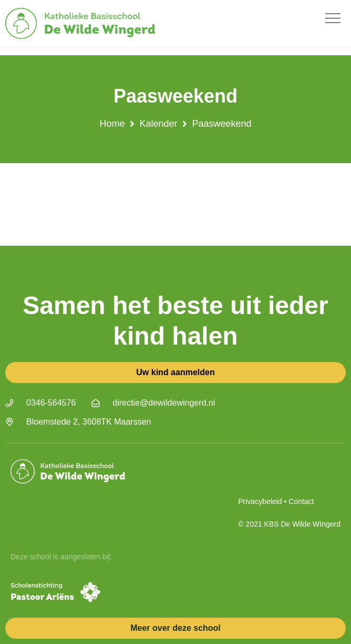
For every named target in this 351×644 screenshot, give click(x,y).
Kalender (158, 124)
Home (112, 124)
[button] (333, 18)
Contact (301, 501)
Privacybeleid (260, 501)
